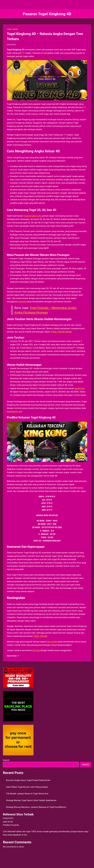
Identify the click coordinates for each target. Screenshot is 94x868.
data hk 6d (8, 822)
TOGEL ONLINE (12, 29)
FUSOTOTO (8, 818)
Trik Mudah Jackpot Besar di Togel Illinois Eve (27, 794)
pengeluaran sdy (14, 411)
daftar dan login (23, 831)
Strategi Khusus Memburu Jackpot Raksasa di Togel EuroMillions (36, 807)
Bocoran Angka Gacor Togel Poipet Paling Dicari (28, 780)
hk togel (36, 650)
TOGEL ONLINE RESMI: (61, 332)
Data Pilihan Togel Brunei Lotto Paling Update (27, 787)
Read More (13, 656)
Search (6, 760)
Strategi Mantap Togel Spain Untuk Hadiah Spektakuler (31, 800)
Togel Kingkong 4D (32, 216)
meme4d (22, 302)
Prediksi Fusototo (11, 825)
